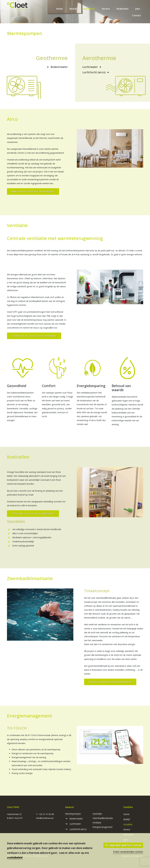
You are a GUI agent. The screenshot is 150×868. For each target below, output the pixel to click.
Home (59, 9)
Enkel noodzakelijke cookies (128, 852)
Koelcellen (97, 814)
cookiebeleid (15, 857)
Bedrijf (73, 9)
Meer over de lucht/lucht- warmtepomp (33, 191)
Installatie (89, 9)
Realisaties (123, 9)
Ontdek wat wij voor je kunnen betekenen (34, 336)
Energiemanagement (102, 827)
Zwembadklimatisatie (103, 818)
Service (106, 9)
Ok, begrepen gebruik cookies (123, 845)
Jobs (138, 9)
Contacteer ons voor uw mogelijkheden (33, 514)
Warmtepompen (73, 814)
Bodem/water (57, 67)
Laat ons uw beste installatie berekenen (110, 682)
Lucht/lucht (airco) (96, 72)
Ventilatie (97, 823)
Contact (137, 15)
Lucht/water (92, 67)
